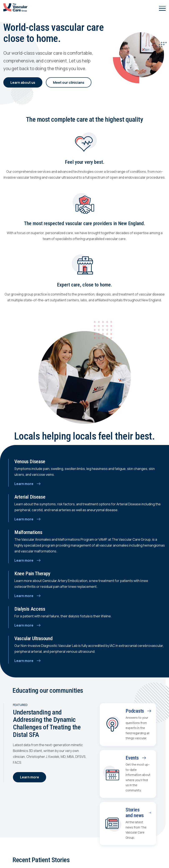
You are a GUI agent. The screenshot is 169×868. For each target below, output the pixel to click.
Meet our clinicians (69, 83)
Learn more (30, 777)
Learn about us (23, 83)
